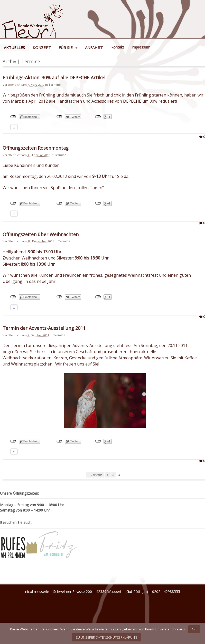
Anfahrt (94, 47)
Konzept (42, 47)
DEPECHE (132, 101)
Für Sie (66, 47)
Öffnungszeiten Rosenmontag (36, 148)
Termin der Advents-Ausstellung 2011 (44, 328)
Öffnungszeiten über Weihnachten (41, 234)
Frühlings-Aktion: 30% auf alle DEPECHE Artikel (54, 78)
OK (194, 629)
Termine (55, 85)
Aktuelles (14, 47)
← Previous (95, 475)
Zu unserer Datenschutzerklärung (106, 637)
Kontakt (118, 47)
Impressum (141, 47)
